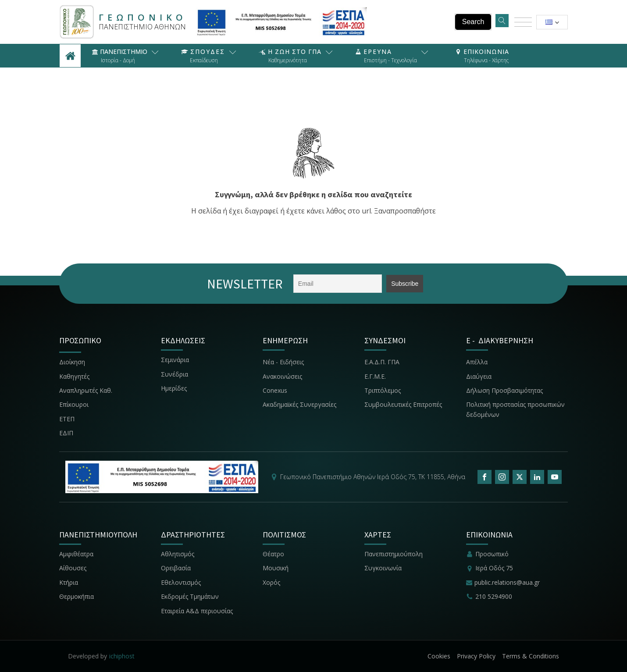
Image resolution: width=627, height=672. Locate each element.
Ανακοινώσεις (282, 376)
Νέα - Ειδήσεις (283, 362)
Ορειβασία (176, 568)
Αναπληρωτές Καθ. (86, 390)
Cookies (439, 656)
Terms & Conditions (531, 656)
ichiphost (122, 656)
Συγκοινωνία (384, 568)
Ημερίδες (174, 388)
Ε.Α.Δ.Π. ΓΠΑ (382, 362)
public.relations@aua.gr (507, 582)
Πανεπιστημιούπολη (394, 554)
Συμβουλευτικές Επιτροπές (403, 404)
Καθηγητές (74, 376)
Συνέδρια (175, 374)
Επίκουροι (74, 404)
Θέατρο (273, 554)
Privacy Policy (476, 656)
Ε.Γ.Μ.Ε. (375, 376)
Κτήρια (69, 582)
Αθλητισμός (178, 554)
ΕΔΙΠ (66, 433)
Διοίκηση (72, 362)
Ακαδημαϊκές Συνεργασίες (299, 404)
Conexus (275, 390)
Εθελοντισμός (181, 582)
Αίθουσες (73, 568)
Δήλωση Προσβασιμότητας (504, 390)
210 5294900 (494, 596)
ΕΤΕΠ (67, 419)
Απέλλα (477, 362)
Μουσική (276, 568)
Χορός (271, 582)
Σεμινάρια (175, 360)
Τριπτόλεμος (383, 390)
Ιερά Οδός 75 (494, 568)
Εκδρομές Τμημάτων (190, 596)
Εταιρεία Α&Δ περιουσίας (198, 611)
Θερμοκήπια (77, 596)
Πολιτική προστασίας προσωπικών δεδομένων (515, 409)
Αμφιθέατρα (76, 554)
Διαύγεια (479, 376)
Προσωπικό (492, 554)
